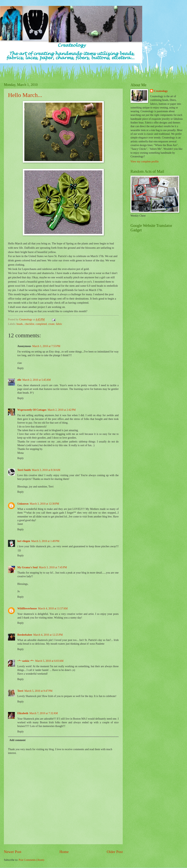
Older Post (115, 852)
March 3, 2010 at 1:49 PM (45, 541)
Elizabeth (23, 713)
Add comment (17, 740)
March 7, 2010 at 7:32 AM (44, 713)
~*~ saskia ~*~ (26, 661)
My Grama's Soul (27, 567)
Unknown (23, 504)
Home (64, 852)
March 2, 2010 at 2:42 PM (62, 410)
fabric (59, 324)
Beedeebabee (25, 635)
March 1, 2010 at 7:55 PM (46, 346)
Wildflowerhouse (27, 608)
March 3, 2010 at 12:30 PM (45, 504)
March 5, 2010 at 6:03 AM (49, 661)
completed (41, 324)
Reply (21, 368)
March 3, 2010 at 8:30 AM (46, 470)
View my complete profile (145, 162)
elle (19, 380)
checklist (30, 324)
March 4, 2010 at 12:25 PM (48, 635)
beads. (20, 324)
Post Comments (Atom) (31, 860)
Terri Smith (24, 470)
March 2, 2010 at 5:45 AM (37, 380)
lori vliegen (24, 541)
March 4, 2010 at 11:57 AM (53, 608)
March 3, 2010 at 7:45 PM (53, 567)
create (51, 324)
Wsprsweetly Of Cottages (32, 410)
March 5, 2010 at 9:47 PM (38, 691)
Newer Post (13, 852)
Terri (20, 691)
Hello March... (25, 95)
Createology (161, 91)
